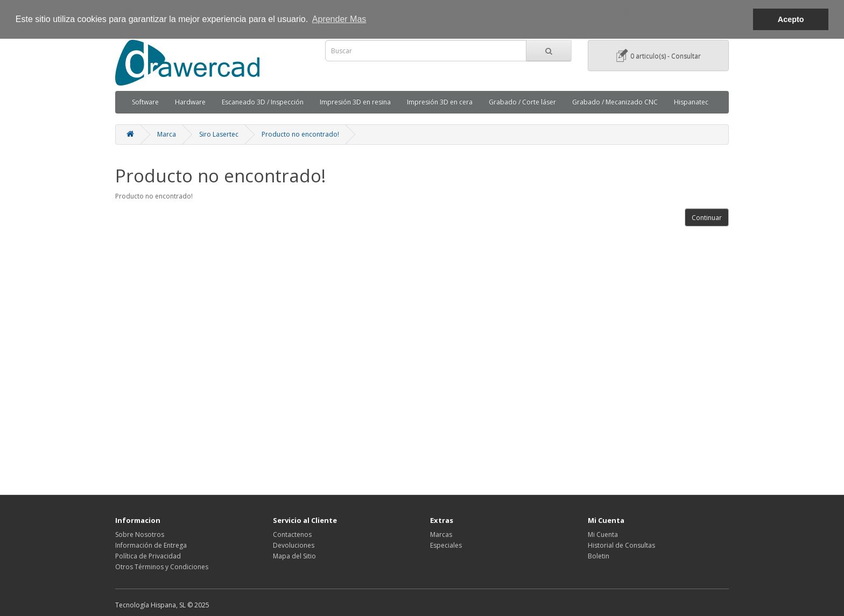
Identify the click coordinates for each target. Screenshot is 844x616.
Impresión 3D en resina (355, 102)
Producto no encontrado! (300, 134)
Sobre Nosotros (140, 534)
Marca (167, 134)
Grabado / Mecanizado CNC (615, 102)
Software (145, 102)
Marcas (441, 534)
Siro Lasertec (219, 134)
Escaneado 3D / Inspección (263, 102)
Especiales (446, 545)
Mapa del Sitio (294, 556)
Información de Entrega (151, 545)
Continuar (707, 218)
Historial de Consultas (621, 545)
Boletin (599, 556)
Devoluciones (294, 545)
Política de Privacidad (148, 556)
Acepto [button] (791, 19)
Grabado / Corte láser (522, 102)
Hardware (190, 102)
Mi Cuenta (603, 534)
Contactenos (292, 534)
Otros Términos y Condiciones (162, 567)
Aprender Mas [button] (339, 19)
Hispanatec (691, 102)
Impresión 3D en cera (440, 102)
